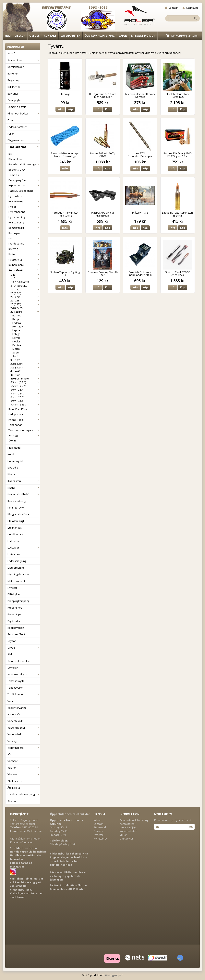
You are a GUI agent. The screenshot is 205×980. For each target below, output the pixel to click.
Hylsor (24, 207)
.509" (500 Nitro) (25, 282)
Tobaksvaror (15, 688)
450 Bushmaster (25, 378)
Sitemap (12, 801)
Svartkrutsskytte (24, 674)
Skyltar (12, 641)
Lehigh (16, 334)
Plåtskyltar (14, 594)
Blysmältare (24, 159)
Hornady (18, 326)
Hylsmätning (24, 201)
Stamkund (191, 8)
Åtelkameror (15, 781)
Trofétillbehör (24, 694)
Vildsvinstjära (24, 748)
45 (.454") (25, 371)
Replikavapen (16, 628)
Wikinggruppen (114, 975)
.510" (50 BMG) (19, 286)
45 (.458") (25, 375)
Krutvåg (24, 249)
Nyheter (12, 588)
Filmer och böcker (24, 113)
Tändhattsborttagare (24, 430)
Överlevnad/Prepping (100, 36)
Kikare (11, 474)
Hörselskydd (15, 461)
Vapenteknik (15, 721)
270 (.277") (25, 308)
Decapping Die (24, 180)
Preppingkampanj (18, 601)
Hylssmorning (24, 217)
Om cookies (127, 839)
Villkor (20, 36)
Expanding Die (24, 185)
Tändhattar (15, 425)
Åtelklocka (14, 788)
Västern (24, 774)
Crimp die (24, 175)
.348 (25, 275)
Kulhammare (24, 265)
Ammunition (24, 60)
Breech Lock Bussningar (24, 164)
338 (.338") (25, 364)
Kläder (24, 488)
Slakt (10, 654)
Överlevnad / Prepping (24, 794)
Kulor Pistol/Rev (24, 409)
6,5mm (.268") (25, 386)
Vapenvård (24, 734)
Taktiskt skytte (24, 681)
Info (60, 109)
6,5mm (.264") (25, 382)
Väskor (24, 768)
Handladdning (24, 147)
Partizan (17, 345)
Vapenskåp (14, 714)
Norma (16, 338)
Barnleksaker (16, 67)
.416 (25, 278)
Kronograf (15, 233)
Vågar (11, 754)
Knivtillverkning (17, 501)
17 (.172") (25, 289)
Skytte (24, 648)
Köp (70, 109)
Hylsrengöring (24, 212)
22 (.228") (25, 300)
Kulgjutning (24, 259)
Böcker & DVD (17, 170)
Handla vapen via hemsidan (28, 852)
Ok (191, 827)
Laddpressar (24, 414)
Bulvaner (13, 94)
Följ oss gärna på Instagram (21, 865)
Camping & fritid (17, 107)
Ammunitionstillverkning (134, 820)
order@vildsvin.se (31, 831)
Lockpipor (24, 548)
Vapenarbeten (71, 36)
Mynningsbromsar (18, 574)
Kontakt (50, 36)
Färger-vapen (24, 140)
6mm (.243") (25, 390)
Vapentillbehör (24, 728)
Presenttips (14, 614)
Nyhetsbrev (101, 839)
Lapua (16, 330)
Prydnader (14, 621)
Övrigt (12, 441)
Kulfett (24, 254)
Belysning (13, 80)
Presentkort (15, 608)
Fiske (24, 120)
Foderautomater (17, 127)
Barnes (17, 315)
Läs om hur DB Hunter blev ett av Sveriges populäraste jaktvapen (69, 876)
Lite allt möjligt (143, 36)
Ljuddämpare (15, 534)
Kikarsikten (24, 481)
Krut (24, 238)
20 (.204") (25, 293)
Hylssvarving (24, 222)
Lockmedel (14, 541)
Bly (10, 154)
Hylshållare (24, 196)
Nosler (16, 341)
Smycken (13, 668)
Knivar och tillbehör (24, 494)
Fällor (11, 134)
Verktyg (24, 435)
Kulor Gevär (24, 270)
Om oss (35, 36)
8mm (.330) (25, 401)
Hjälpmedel (14, 448)
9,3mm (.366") (25, 404)
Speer (16, 352)
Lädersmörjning (17, 561)
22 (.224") (25, 297)
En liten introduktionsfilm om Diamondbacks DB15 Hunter (68, 887)
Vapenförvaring (17, 708)
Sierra (16, 349)
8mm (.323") (25, 397)
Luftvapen (14, 554)
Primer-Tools (24, 420)
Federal (17, 323)
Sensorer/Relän (17, 634)
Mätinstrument (16, 581)
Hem (8, 36)
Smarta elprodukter (19, 661)
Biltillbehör (14, 87)
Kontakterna (127, 824)
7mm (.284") (25, 393)
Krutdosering (24, 244)
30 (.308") (25, 312)
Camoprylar (14, 100)
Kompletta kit (24, 228)
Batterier (13, 73)
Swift (15, 356)
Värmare (13, 761)
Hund (11, 454)
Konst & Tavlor (16, 508)
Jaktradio (13, 468)
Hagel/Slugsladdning (21, 191)
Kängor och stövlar (19, 514)
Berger (16, 319)
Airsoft (11, 53)
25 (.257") (25, 304)
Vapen (123, 36)
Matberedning (16, 568)
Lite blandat (14, 528)
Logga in (172, 8)
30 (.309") (25, 360)
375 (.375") (25, 367)
